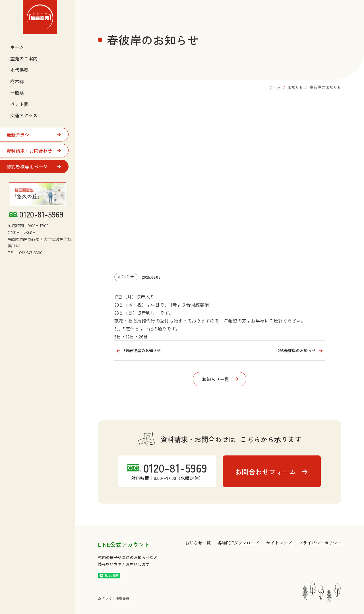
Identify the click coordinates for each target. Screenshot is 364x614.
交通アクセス (24, 115)
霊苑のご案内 (24, 58)
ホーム (17, 47)
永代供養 (19, 70)
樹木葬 (17, 81)
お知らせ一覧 (198, 543)
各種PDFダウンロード (238, 543)
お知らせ (295, 87)
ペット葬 (19, 104)
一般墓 (17, 93)
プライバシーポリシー (320, 543)
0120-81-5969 (41, 214)
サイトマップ (279, 543)
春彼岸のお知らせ (325, 87)
